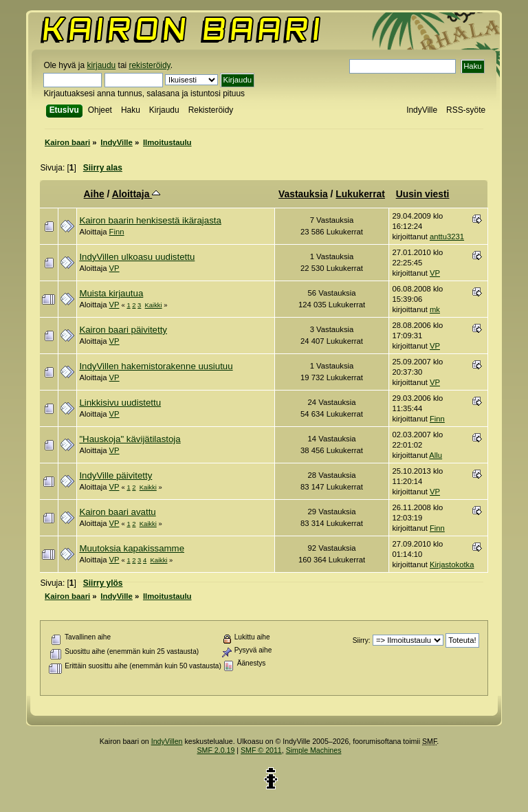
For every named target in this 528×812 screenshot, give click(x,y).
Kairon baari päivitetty (123, 330)
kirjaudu (101, 65)
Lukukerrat (360, 194)
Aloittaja (136, 194)
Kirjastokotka (452, 564)
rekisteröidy (150, 65)
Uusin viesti (423, 194)
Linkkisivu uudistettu (120, 403)
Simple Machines (314, 750)
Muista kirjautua (111, 293)
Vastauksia (303, 194)
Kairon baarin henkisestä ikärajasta (150, 220)
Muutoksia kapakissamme (132, 548)
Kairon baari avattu (117, 512)
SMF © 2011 (261, 750)
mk (435, 309)
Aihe (94, 194)
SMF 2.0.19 (216, 750)
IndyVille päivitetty (115, 475)
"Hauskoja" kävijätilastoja (130, 439)
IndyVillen (167, 741)
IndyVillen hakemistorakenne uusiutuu (156, 366)
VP (114, 268)
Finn (117, 232)
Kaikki (154, 305)
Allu (436, 455)
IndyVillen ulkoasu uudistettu (137, 257)
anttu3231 (447, 237)
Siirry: (362, 640)
